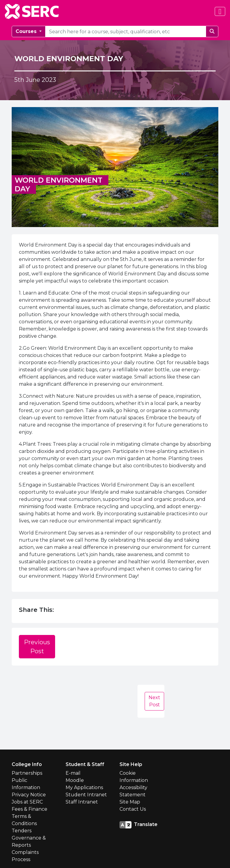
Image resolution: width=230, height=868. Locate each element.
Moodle (75, 780)
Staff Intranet (82, 802)
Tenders (22, 831)
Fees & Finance (29, 809)
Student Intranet (86, 795)
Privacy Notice (29, 795)
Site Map (130, 802)
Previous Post (37, 647)
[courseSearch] (126, 31)
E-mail (73, 773)
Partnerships (27, 773)
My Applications (84, 787)
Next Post (154, 701)
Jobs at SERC (27, 802)
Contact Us (133, 809)
